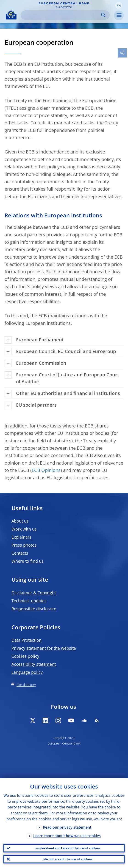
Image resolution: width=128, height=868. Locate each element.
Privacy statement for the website (44, 648)
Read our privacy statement (67, 827)
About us (20, 521)
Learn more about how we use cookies (67, 836)
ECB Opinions (46, 470)
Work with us (24, 529)
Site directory (26, 685)
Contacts (20, 553)
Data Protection (26, 640)
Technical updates (29, 601)
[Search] (61, 15)
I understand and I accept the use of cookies (67, 848)
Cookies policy (25, 656)
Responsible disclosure (34, 609)
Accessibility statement (34, 664)
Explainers (21, 537)
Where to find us (28, 561)
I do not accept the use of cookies (67, 859)
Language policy (27, 672)
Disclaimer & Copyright (34, 593)
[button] (119, 5)
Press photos (24, 545)
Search (103, 15)
